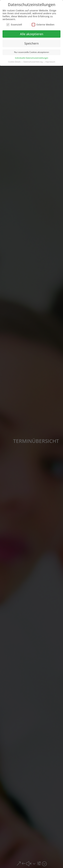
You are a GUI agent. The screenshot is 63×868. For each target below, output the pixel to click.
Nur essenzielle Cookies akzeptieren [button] (32, 52)
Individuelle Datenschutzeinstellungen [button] (32, 58)
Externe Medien (43, 25)
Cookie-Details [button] (15, 62)
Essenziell (14, 25)
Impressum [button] (50, 62)
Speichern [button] (32, 43)
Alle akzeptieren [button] (32, 34)
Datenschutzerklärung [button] (33, 62)
